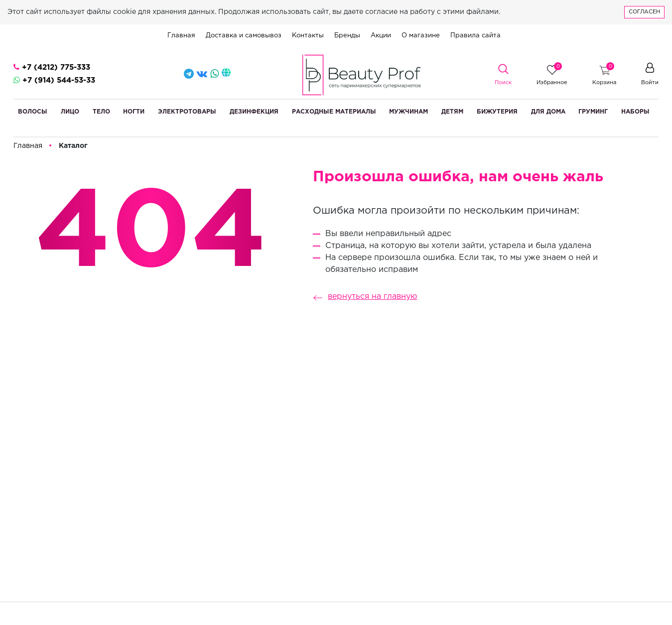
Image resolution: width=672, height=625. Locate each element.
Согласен (644, 12)
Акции (381, 36)
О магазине (421, 36)
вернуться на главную (362, 297)
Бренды (347, 36)
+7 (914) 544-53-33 (54, 80)
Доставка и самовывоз (244, 36)
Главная (181, 36)
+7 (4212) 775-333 (52, 67)
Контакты (308, 36)
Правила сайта (475, 36)
